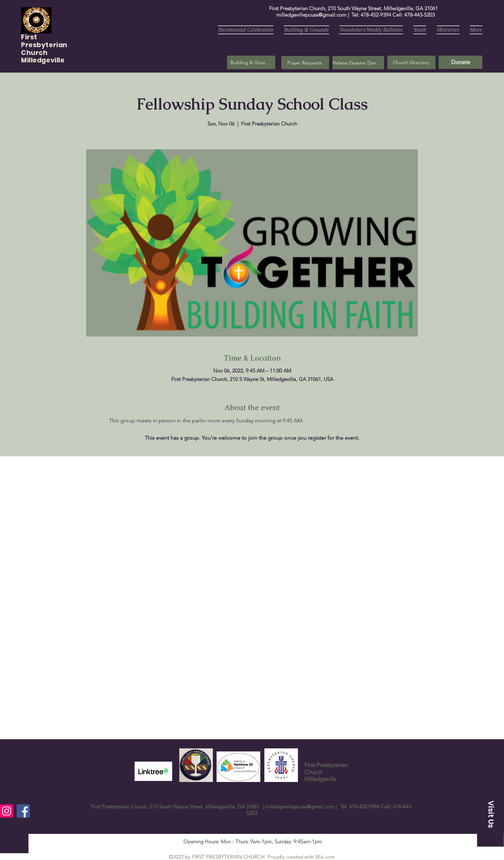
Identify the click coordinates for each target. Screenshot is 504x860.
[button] (305, 63)
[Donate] (460, 62)
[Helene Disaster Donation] (358, 63)
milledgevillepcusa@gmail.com (311, 15)
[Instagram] (7, 811)
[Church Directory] (411, 62)
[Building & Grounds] (251, 62)
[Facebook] (23, 811)
